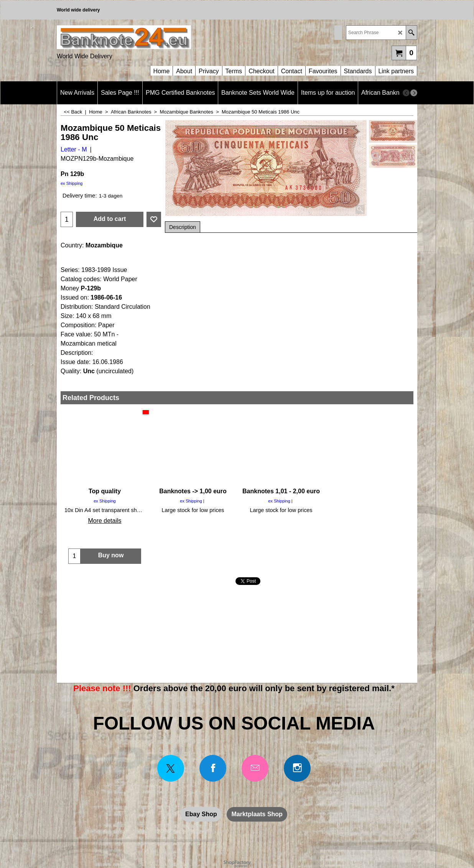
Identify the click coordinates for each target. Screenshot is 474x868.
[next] (414, 93)
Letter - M (74, 149)
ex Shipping (72, 183)
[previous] (406, 93)
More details (105, 521)
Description (183, 227)
